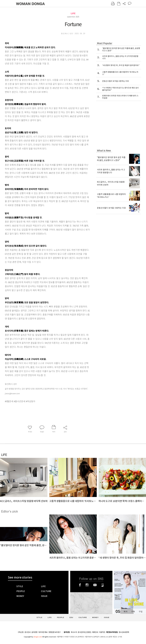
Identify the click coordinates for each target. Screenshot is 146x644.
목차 (125, 611)
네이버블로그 (103, 585)
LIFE (73, 13)
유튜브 (95, 585)
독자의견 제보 (43, 632)
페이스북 (80, 585)
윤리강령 (34, 632)
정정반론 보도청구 (55, 632)
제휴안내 (95, 632)
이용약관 (102, 632)
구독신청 (21, 632)
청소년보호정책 (124, 632)
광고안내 (27, 632)
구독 (133, 611)
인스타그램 (87, 585)
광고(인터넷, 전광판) (84, 632)
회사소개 (74, 632)
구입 (141, 611)
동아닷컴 (67, 632)
